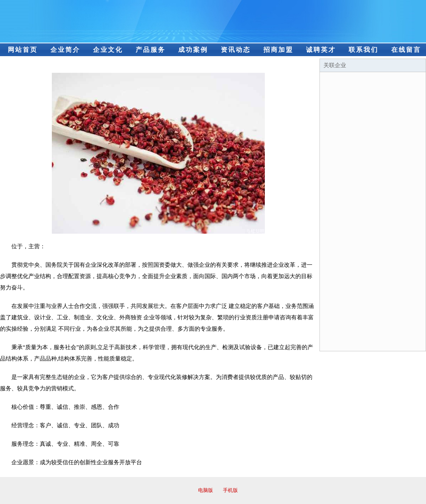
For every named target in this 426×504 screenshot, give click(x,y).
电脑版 (206, 490)
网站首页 (23, 50)
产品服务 (151, 50)
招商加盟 (278, 50)
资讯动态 (236, 50)
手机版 (230, 490)
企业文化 (108, 50)
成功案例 (193, 50)
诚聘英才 (321, 50)
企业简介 (65, 50)
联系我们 (364, 50)
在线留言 (406, 50)
